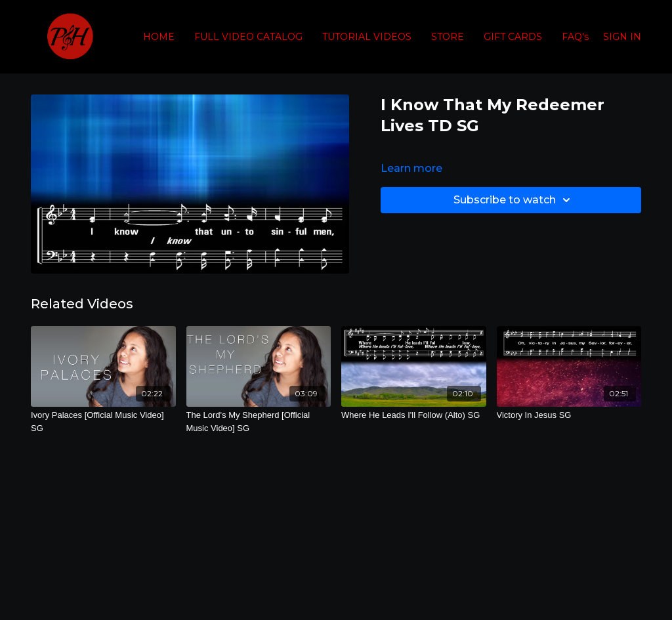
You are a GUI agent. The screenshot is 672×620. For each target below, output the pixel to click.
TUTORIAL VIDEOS (367, 37)
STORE (448, 37)
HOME (159, 37)
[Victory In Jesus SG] (569, 415)
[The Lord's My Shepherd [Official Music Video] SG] (259, 422)
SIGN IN (622, 37)
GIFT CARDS (513, 37)
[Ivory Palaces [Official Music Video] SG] (103, 422)
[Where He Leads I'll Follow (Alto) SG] (414, 415)
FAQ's (575, 37)
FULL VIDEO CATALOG (248, 37)
